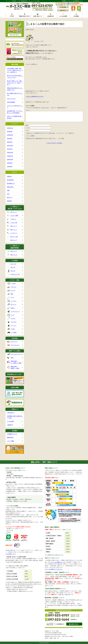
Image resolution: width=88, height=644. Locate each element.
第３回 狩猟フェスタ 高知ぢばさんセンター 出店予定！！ (14, 83)
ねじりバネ (12, 264)
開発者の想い (10, 437)
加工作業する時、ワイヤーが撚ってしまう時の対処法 (14, 112)
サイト (27, 131)
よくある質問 (10, 421)
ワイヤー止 (12, 322)
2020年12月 (10, 152)
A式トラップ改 (12, 237)
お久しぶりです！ (12, 99)
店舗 (8, 190)
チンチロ (11, 319)
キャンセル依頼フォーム (58, 562)
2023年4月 (10, 138)
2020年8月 (10, 166)
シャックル (12, 301)
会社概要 (64, 1)
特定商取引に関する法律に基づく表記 (14, 417)
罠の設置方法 (10, 180)
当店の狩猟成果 (11, 102)
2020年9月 (10, 163)
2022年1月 (10, 142)
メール (28, 128)
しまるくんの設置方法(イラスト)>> (34, 96)
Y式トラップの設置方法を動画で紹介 (14, 117)
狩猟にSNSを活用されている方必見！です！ (14, 89)
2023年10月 (10, 135)
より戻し (11, 329)
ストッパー (12, 326)
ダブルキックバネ (13, 274)
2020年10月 (10, 159)
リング (11, 315)
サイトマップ (69, 1)
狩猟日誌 (9, 176)
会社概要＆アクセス (12, 434)
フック (11, 298)
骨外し (11, 358)
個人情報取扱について (78, 1)
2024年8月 (10, 131)
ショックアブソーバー (15, 354)
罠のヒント (10, 197)
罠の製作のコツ (11, 183)
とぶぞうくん (12, 233)
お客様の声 (10, 425)
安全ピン (11, 308)
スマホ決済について (11, 554)
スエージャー (12, 342)
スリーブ (11, 291)
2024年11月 (10, 128)
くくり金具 (12, 333)
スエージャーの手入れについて (14, 107)
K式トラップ (12, 226)
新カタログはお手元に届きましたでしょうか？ (14, 76)
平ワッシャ (12, 304)
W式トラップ (12, 255)
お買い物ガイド (11, 413)
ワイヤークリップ (13, 312)
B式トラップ (12, 240)
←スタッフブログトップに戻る (54, 143)
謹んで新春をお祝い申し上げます (14, 94)
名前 (27, 125)
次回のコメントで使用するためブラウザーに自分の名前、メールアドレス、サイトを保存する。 (51, 133)
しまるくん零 (12, 223)
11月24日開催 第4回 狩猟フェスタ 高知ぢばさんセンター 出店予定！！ (14, 70)
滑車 (10, 294)
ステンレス (12, 287)
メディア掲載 (10, 441)
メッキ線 (11, 284)
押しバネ (11, 267)
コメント (28, 110)
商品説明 (9, 201)
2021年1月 (10, 149)
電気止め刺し (10, 187)
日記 (8, 194)
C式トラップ (12, 251)
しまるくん (12, 219)
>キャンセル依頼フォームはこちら (54, 569)
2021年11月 (10, 146)
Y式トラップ (12, 212)
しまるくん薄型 (13, 216)
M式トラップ (12, 230)
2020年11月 (10, 156)
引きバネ (11, 271)
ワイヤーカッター (13, 345)
